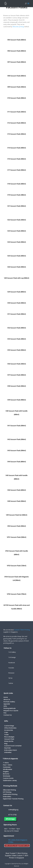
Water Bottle (9, 741)
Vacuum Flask (9, 739)
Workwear (7, 776)
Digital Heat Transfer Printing (13, 799)
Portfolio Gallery (9, 702)
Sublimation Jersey (10, 780)
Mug (6, 743)
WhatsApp (10, 819)
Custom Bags (9, 726)
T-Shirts (6, 763)
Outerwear (7, 767)
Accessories (9, 730)
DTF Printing (7, 792)
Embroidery (7, 797)
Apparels (7, 704)
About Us (7, 699)
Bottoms (6, 774)
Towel (6, 735)
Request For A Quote (11, 711)
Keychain (7, 748)
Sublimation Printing (10, 794)
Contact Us (8, 715)
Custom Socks (8, 778)
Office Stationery (10, 728)
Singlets (6, 772)
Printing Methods (10, 708)
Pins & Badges (9, 737)
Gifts (5, 706)
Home (6, 697)
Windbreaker (8, 769)
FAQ (5, 713)
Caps (6, 732)
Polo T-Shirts (8, 765)
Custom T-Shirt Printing (22, 630)
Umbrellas (8, 752)
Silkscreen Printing (9, 790)
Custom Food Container (13, 746)
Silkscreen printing (18, 27)
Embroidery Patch (11, 750)
